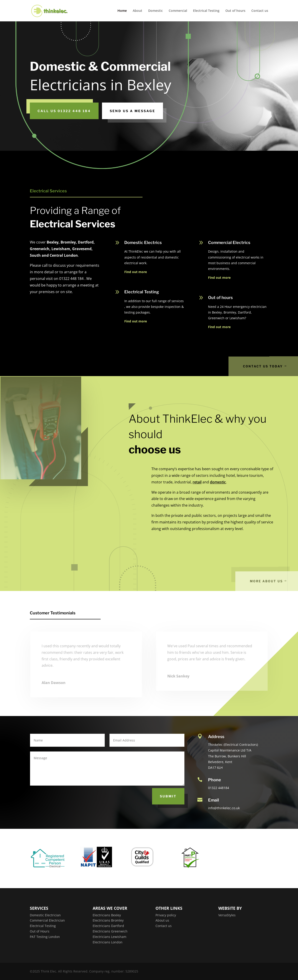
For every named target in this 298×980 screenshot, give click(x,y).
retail (197, 482)
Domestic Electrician (45, 915)
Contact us (260, 11)
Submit (168, 796)
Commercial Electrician (47, 920)
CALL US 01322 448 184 (64, 111)
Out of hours (235, 11)
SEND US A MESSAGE (132, 111)
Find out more (136, 272)
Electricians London (108, 942)
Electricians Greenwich (110, 931)
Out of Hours (40, 931)
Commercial (178, 11)
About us (162, 920)
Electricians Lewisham (110, 937)
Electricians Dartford (108, 926)
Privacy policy (166, 915)
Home (122, 11)
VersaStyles (227, 915)
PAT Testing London (45, 937)
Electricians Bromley (108, 920)
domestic (218, 482)
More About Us (274, 581)
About (138, 11)
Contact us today (272, 366)
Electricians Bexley (107, 915)
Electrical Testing (206, 11)
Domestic (155, 11)
